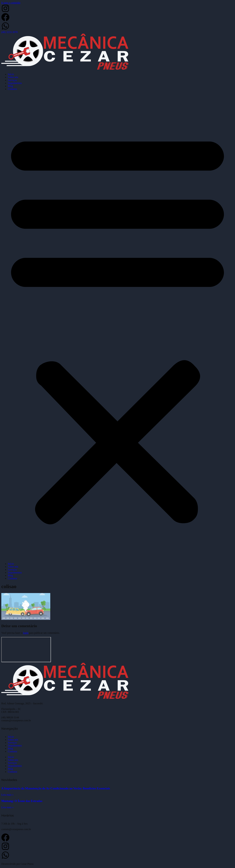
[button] (117, 326)
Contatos (12, 89)
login (26, 633)
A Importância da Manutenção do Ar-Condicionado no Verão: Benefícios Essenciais (56, 788)
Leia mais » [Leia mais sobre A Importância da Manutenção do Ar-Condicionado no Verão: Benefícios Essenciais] (7, 795)
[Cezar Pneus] (26, 650)
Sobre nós (13, 77)
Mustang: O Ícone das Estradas (22, 801)
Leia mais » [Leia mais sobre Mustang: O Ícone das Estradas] (7, 807)
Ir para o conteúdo (11, 3)
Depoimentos (15, 83)
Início (11, 74)
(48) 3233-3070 (9, 32)
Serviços (12, 80)
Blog (10, 86)
